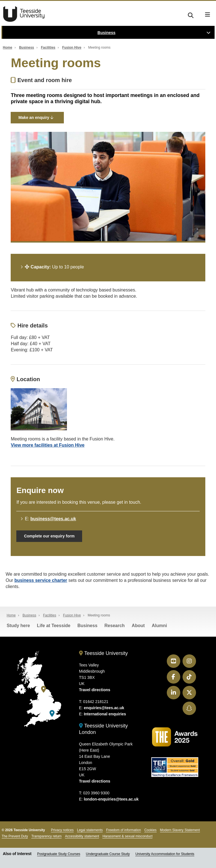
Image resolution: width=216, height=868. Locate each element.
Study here (18, 626)
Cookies (150, 830)
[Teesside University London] (52, 714)
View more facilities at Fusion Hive (48, 445)
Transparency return (46, 836)
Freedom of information (123, 830)
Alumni (159, 626)
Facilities (48, 48)
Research (114, 626)
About (138, 626)
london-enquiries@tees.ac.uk (111, 799)
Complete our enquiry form (49, 536)
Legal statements (90, 830)
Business (107, 33)
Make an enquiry (36, 117)
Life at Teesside (54, 626)
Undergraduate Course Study (108, 854)
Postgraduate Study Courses (59, 854)
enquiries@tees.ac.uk (104, 708)
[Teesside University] (44, 689)
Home (7, 48)
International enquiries (105, 714)
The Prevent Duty (15, 836)
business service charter (41, 580)
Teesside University (24, 14)
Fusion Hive (72, 48)
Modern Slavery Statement (180, 830)
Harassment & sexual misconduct (127, 836)
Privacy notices (62, 830)
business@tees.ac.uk (53, 519)
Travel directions (95, 690)
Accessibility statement (82, 836)
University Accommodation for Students (165, 854)
